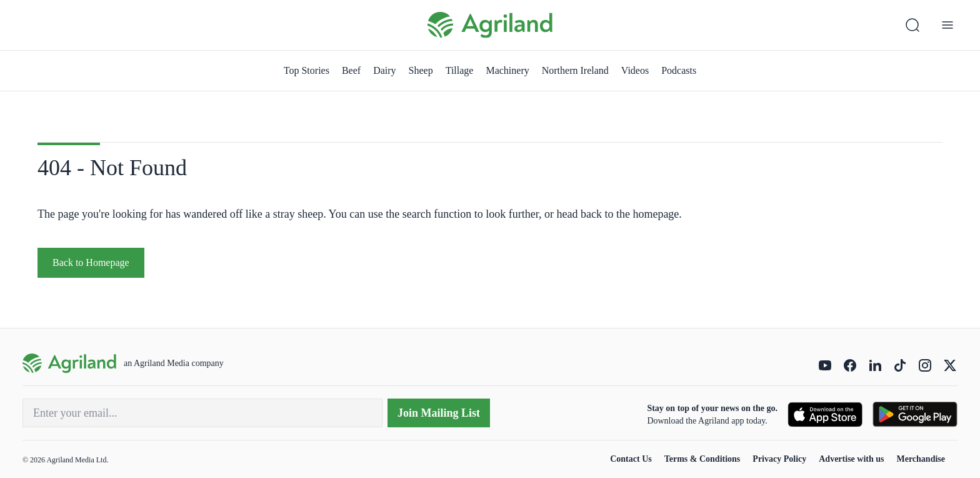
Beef (351, 70)
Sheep (421, 70)
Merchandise (921, 459)
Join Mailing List (439, 413)
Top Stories (307, 70)
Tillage (460, 70)
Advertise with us (851, 459)
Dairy (384, 70)
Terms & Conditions (702, 459)
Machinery (507, 70)
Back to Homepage (91, 262)
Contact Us (631, 459)
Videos (635, 70)
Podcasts (679, 70)
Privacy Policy (779, 459)
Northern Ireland (575, 70)
